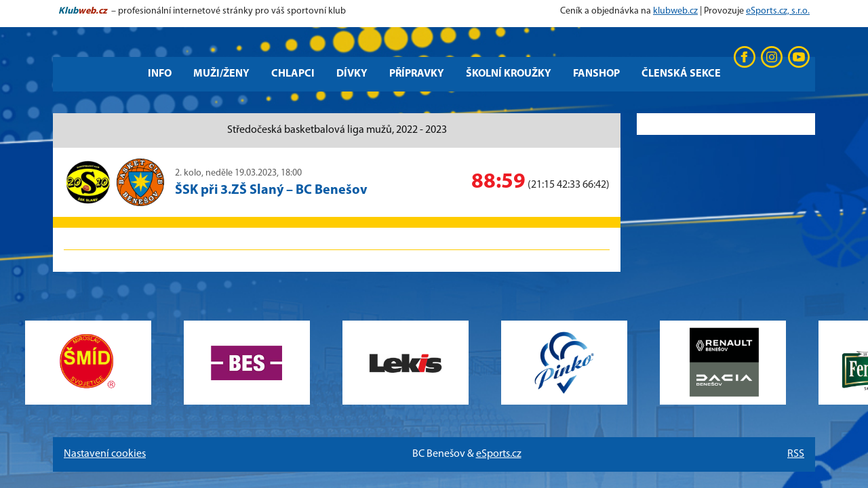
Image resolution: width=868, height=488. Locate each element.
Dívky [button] (352, 74)
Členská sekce (681, 74)
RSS (796, 454)
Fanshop (596, 74)
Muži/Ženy (221, 74)
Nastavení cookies (105, 454)
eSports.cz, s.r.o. (778, 11)
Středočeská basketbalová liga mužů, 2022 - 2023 (337, 130)
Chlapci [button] (293, 74)
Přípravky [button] (417, 74)
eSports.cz (499, 454)
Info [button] (160, 74)
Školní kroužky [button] (509, 74)
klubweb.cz (675, 11)
